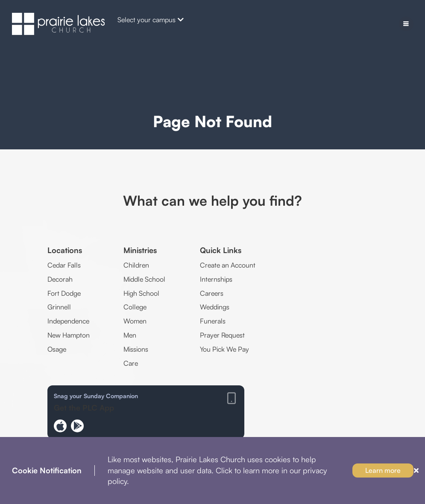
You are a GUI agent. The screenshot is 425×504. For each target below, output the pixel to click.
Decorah (60, 279)
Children (136, 265)
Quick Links (221, 250)
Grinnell (59, 307)
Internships (216, 279)
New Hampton (69, 335)
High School (141, 293)
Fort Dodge (64, 293)
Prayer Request (222, 335)
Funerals (213, 321)
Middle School (144, 279)
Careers (212, 293)
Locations (65, 250)
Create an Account (228, 265)
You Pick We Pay (224, 349)
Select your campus (151, 20)
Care (131, 363)
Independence (68, 321)
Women (135, 321)
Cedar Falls (64, 265)
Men (130, 335)
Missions (136, 349)
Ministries (140, 250)
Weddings (215, 307)
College (135, 307)
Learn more (383, 470)
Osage (57, 349)
